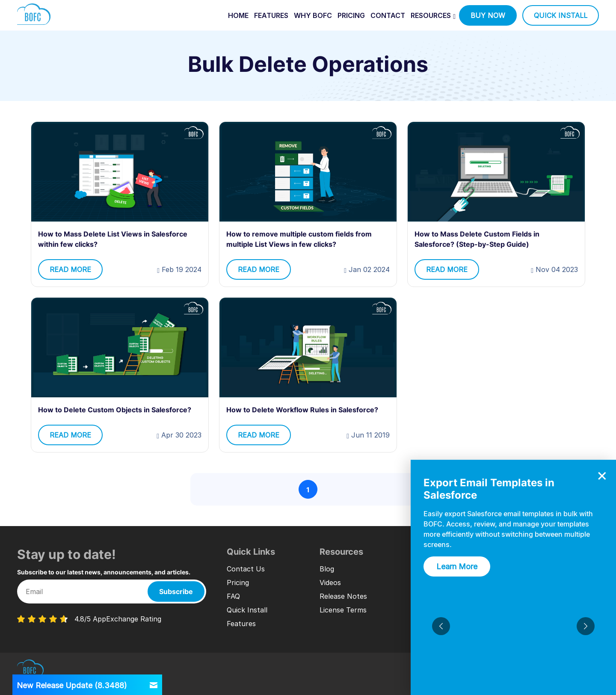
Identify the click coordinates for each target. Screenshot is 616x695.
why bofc (313, 15)
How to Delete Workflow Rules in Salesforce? (302, 410)
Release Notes (343, 596)
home (238, 15)
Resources (431, 15)
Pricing (238, 583)
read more (70, 269)
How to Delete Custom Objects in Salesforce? (115, 410)
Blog (327, 569)
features (271, 15)
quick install (561, 15)
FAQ (233, 596)
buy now (488, 15)
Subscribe (176, 591)
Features (241, 624)
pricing (351, 15)
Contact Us (246, 569)
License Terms (343, 610)
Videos (330, 583)
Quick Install (247, 610)
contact (388, 15)
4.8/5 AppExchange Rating (118, 619)
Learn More (457, 566)
